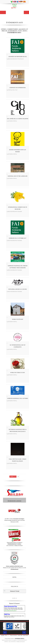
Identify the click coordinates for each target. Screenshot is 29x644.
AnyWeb (2, 635)
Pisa (6, 635)
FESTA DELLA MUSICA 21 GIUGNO (18, 289)
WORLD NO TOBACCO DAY (18, 373)
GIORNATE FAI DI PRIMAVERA (18, 88)
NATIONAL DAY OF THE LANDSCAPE (18, 176)
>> (18, 477)
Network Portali (15, 591)
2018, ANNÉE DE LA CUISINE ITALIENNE (18, 119)
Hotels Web (20, 635)
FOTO (20, 31)
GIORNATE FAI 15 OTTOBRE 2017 (18, 238)
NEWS (25, 31)
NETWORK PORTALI (20, 639)
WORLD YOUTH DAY (18, 319)
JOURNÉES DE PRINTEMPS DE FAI (18, 57)
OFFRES (4, 29)
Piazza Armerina (14, 635)
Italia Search (26, 635)
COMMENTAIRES (13, 29)
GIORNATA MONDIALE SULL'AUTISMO (18, 398)
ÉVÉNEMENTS (13, 31)
